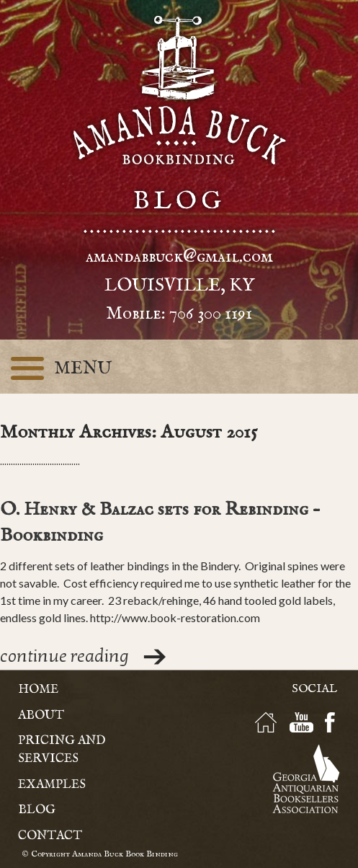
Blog (37, 810)
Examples (52, 785)
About (41, 716)
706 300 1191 (211, 314)
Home (38, 690)
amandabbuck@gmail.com (179, 257)
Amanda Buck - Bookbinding (179, 90)
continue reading (64, 656)
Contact (50, 836)
